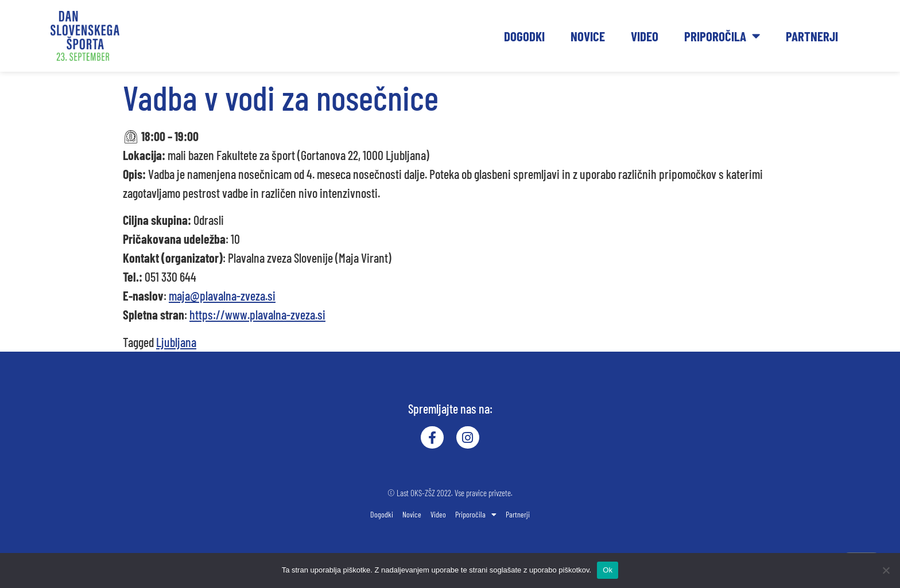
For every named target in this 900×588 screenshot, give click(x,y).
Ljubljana (176, 342)
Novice (588, 36)
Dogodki (524, 36)
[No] (886, 570)
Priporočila (722, 36)
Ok (608, 570)
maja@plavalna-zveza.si (222, 295)
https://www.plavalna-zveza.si (257, 314)
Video (645, 36)
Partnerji (812, 36)
